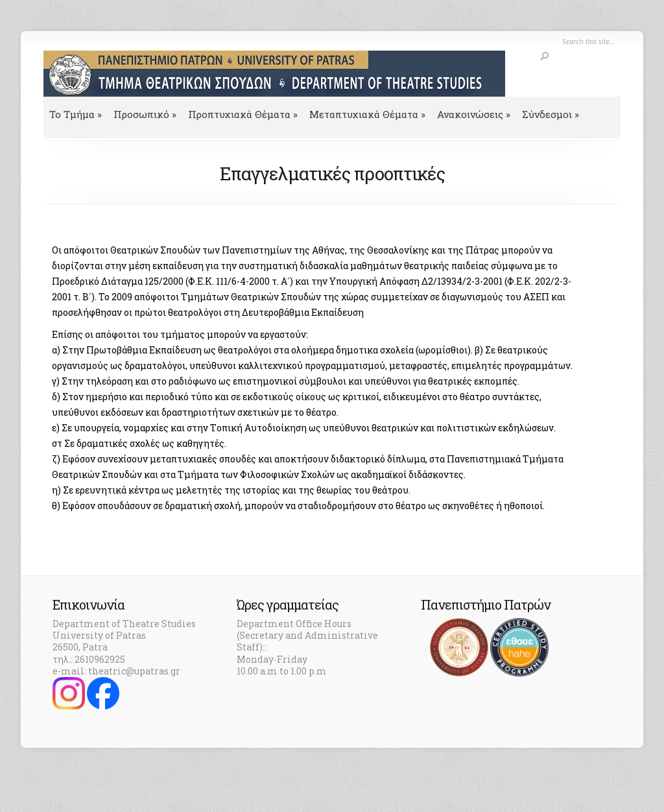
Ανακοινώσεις (474, 114)
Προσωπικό (145, 114)
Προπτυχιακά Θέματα (243, 114)
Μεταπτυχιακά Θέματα (367, 114)
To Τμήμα (76, 114)
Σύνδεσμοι (551, 114)
